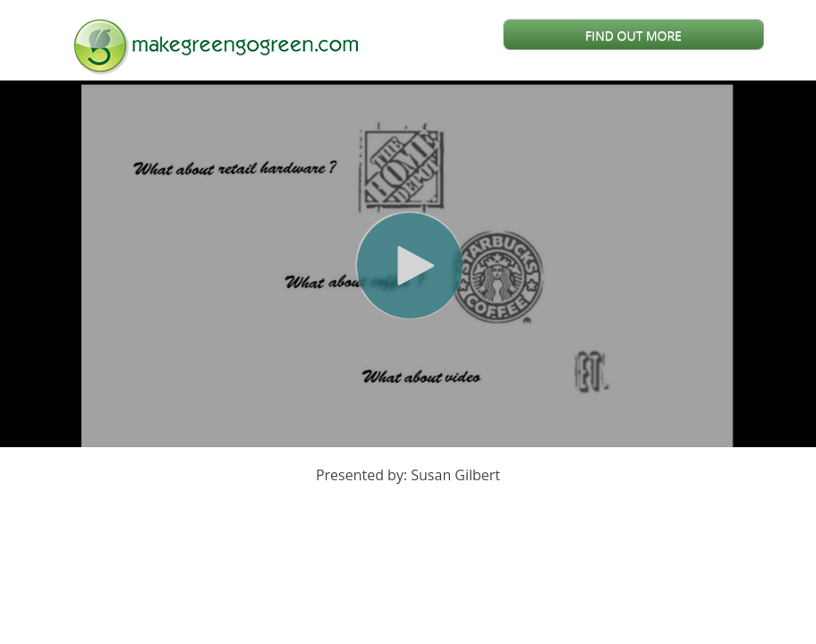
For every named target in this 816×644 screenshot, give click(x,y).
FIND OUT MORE (633, 35)
